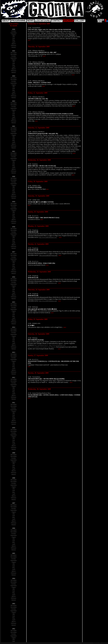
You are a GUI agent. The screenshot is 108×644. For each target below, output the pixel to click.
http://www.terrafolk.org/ (65, 153)
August (14, 35)
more (29, 40)
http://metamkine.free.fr (41, 345)
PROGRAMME (18, 21)
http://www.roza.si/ (66, 75)
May (14, 40)
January (14, 47)
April (14, 42)
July (14, 36)
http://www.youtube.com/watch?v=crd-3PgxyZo (42, 347)
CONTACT (57, 21)
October (14, 31)
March (14, 44)
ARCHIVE (68, 20)
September (14, 33)
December (14, 53)
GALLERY (80, 21)
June (14, 38)
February (14, 45)
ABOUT (6, 21)
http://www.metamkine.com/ (57, 345)
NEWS (30, 21)
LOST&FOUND (43, 20)
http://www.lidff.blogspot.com (48, 255)
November (14, 54)
